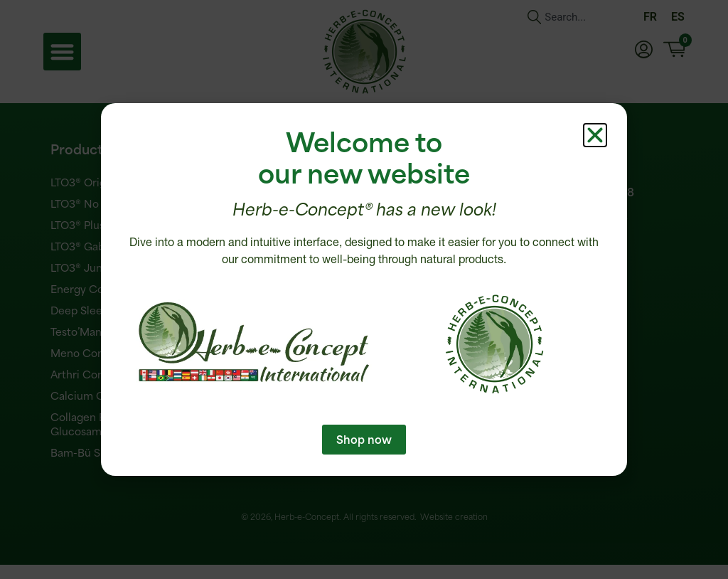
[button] (595, 135)
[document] (364, 289)
